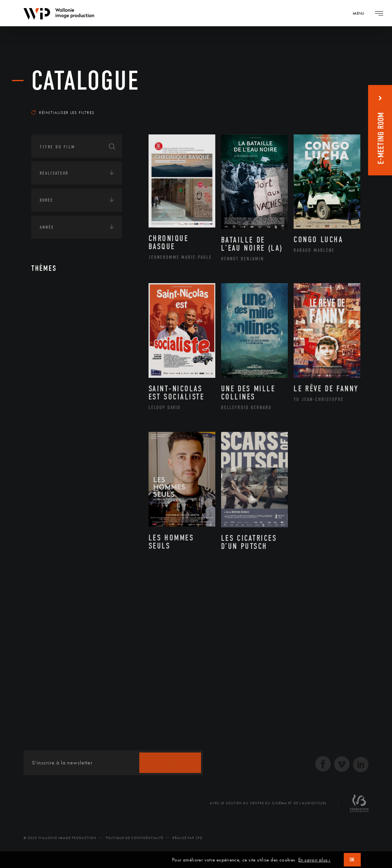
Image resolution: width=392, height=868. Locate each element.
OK (352, 860)
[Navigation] (361, 13)
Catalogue (85, 81)
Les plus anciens (334, 102)
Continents (53, 318)
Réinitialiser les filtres (63, 112)
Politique (51, 414)
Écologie (50, 342)
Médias (47, 390)
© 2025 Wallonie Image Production (60, 838)
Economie (50, 366)
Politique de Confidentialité (134, 838)
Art (43, 294)
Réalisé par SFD (188, 838)
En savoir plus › (314, 860)
